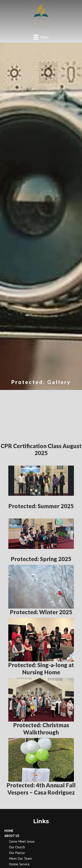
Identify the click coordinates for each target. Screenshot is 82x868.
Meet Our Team (20, 858)
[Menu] (41, 37)
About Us (12, 836)
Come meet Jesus (22, 841)
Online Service (19, 864)
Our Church (17, 847)
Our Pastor (17, 853)
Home (9, 831)
